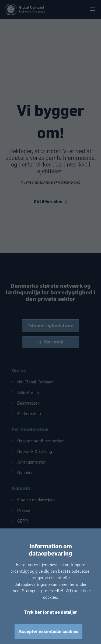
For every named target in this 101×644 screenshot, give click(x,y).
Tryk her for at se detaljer (50, 612)
